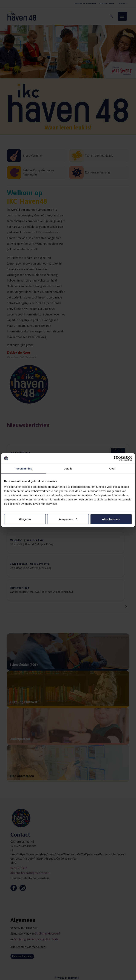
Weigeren (25, 519)
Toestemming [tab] (24, 469)
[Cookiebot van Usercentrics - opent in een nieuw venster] (116, 458)
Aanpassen (68, 519)
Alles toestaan (111, 519)
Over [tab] (112, 469)
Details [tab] (68, 469)
